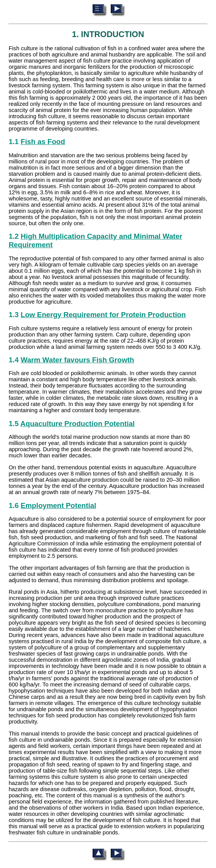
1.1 (37, 142)
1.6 (52, 505)
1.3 (97, 315)
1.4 (71, 360)
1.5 (72, 424)
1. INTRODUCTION (108, 34)
